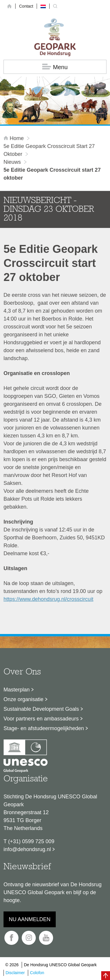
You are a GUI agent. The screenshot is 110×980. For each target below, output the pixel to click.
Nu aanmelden (30, 919)
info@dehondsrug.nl (27, 849)
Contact (26, 6)
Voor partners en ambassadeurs (41, 719)
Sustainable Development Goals (41, 709)
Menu (55, 67)
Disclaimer (15, 973)
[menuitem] (43, 6)
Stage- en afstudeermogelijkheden (44, 728)
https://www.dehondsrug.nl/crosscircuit (48, 599)
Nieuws (12, 162)
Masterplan (17, 690)
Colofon (37, 973)
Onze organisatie (23, 699)
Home (14, 138)
